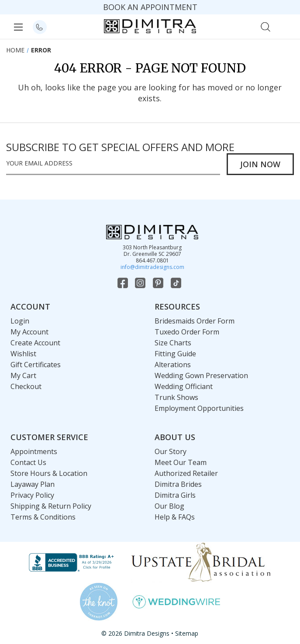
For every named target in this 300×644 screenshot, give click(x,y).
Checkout (26, 386)
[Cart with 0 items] (284, 26)
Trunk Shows (176, 397)
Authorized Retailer (186, 473)
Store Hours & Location (49, 473)
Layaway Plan (33, 484)
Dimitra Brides (178, 484)
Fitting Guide (175, 354)
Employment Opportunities (199, 408)
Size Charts (173, 343)
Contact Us (28, 462)
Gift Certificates (36, 365)
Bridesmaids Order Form (195, 321)
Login (20, 321)
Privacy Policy (32, 495)
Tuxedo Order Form (187, 332)
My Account (29, 332)
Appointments (34, 451)
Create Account (35, 343)
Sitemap (187, 633)
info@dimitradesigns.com (152, 267)
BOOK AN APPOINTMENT (150, 7)
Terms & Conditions (43, 517)
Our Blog (169, 506)
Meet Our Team (181, 462)
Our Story (171, 451)
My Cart (23, 375)
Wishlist (23, 354)
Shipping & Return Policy (51, 506)
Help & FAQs (175, 517)
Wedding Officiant (184, 386)
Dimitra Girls (175, 495)
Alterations (173, 365)
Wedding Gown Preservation (201, 375)
